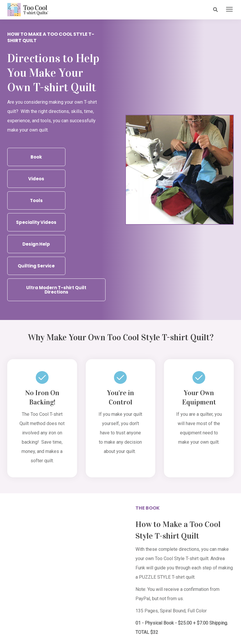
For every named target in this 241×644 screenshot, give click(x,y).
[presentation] (229, 10)
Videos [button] (36, 178)
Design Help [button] (36, 244)
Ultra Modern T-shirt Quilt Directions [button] (56, 289)
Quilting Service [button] (36, 266)
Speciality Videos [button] (36, 222)
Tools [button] (36, 200)
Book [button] (36, 157)
